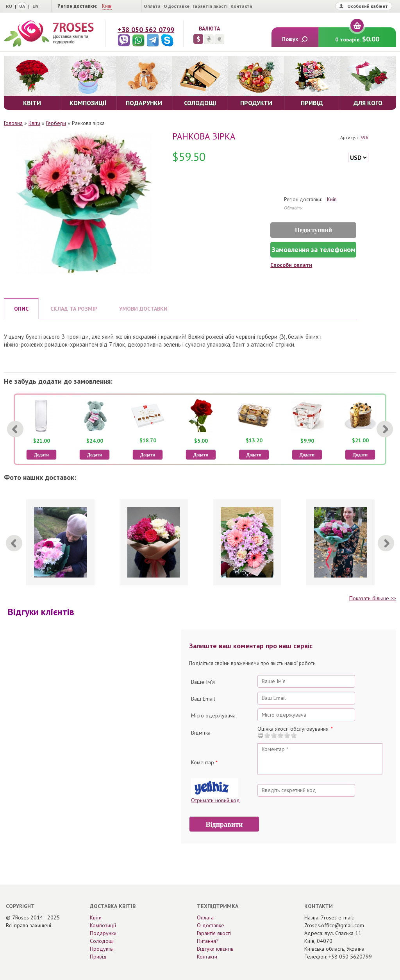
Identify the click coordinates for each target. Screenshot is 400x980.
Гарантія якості (210, 6)
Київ (107, 6)
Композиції (103, 925)
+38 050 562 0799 (146, 30)
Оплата (152, 6)
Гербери (56, 123)
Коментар (204, 762)
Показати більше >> (373, 598)
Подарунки (103, 933)
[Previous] (15, 429)
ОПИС (21, 309)
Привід (98, 957)
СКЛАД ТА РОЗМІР (74, 309)
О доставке (177, 6)
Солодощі (102, 941)
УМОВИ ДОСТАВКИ (143, 309)
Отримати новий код (215, 800)
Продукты (102, 949)
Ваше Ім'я (203, 682)
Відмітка (201, 733)
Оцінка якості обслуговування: (295, 729)
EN (35, 6)
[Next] (385, 429)
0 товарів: (357, 35)
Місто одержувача (213, 715)
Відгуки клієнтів (215, 949)
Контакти (241, 6)
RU (9, 6)
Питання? (208, 941)
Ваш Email (203, 699)
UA (22, 6)
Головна (13, 123)
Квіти (34, 123)
